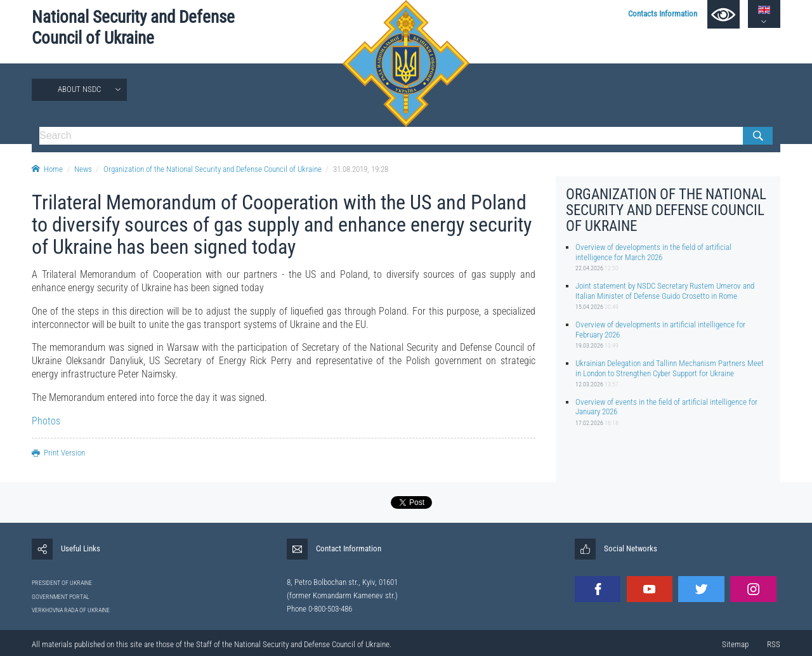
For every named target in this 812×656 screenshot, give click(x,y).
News (83, 169)
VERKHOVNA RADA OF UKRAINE (71, 610)
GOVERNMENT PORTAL (61, 597)
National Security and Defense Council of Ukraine (133, 28)
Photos (46, 421)
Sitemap (735, 644)
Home (47, 169)
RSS (774, 644)
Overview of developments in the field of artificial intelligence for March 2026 (653, 252)
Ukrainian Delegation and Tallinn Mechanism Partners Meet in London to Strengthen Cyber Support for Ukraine (670, 368)
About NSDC (79, 89)
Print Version (58, 453)
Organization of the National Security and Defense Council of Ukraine (213, 169)
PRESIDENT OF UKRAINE (62, 583)
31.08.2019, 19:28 (361, 169)
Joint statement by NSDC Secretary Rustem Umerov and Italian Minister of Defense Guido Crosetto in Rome (665, 291)
